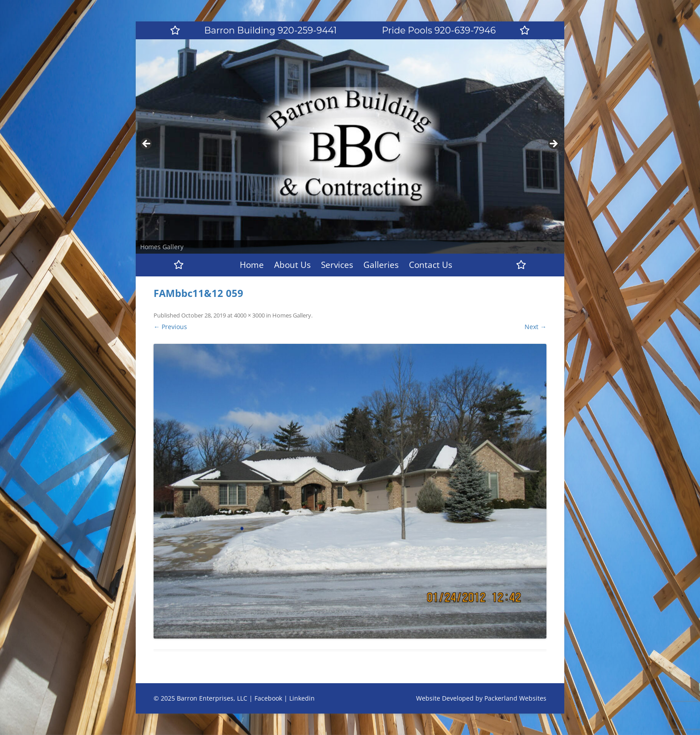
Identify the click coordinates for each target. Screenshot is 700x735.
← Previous (170, 327)
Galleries (381, 265)
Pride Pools (439, 30)
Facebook (268, 698)
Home (252, 265)
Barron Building (271, 30)
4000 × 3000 (249, 315)
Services (337, 265)
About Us (292, 265)
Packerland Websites (515, 698)
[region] (350, 146)
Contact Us (431, 265)
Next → (535, 327)
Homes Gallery (292, 315)
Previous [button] (147, 144)
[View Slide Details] (350, 146)
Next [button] (553, 144)
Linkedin (302, 698)
